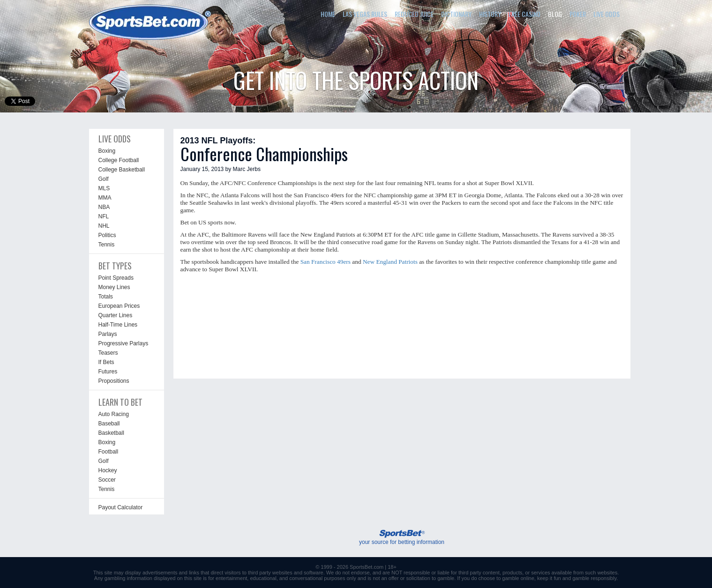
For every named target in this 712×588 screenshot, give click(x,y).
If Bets (106, 362)
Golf (104, 179)
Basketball (111, 433)
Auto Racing (114, 414)
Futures (108, 372)
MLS (104, 188)
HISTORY (490, 14)
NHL (104, 226)
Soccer (107, 480)
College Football (119, 160)
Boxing (107, 151)
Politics (107, 235)
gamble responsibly (594, 578)
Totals (106, 297)
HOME (328, 14)
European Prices (119, 306)
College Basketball (122, 170)
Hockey (108, 470)
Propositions (114, 381)
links (194, 573)
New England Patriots (390, 262)
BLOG (555, 14)
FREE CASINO (525, 14)
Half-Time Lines (118, 325)
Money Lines (114, 287)
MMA (105, 198)
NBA (104, 207)
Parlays (108, 334)
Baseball (109, 424)
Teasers (108, 353)
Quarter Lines (116, 315)
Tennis (107, 245)
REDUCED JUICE (414, 14)
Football (109, 452)
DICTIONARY (456, 14)
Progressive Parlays (124, 343)
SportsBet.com (367, 567)
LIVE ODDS (607, 14)
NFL (104, 216)
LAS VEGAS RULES (365, 14)
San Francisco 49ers (326, 262)
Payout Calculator (121, 507)
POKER (578, 14)
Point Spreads (116, 278)
